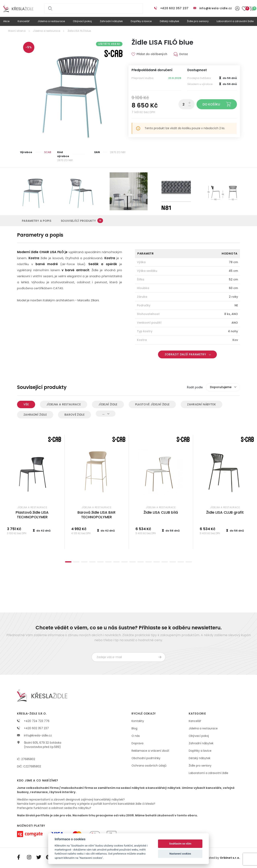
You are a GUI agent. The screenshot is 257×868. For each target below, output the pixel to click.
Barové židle (74, 415)
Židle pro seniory (200, 766)
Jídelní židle (108, 404)
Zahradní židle (35, 415)
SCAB (48, 152)
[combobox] (223, 387)
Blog (134, 728)
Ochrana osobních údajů (149, 766)
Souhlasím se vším (180, 844)
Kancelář (195, 721)
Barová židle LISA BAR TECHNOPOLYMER (96, 515)
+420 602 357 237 (174, 8)
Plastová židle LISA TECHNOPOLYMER (32, 515)
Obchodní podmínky (146, 758)
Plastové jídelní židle (152, 404)
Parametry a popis (37, 221)
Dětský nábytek (200, 758)
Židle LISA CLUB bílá (161, 512)
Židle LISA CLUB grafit (225, 512)
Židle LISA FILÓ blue (79, 31)
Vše (26, 404)
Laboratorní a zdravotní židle (209, 773)
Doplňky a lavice (200, 751)
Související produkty (82, 221)
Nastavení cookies (180, 854)
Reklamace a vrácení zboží (150, 751)
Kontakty (138, 721)
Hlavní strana (17, 31)
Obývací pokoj (199, 736)
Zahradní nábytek (201, 404)
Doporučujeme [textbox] (221, 387)
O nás (136, 736)
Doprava (137, 743)
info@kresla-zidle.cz (216, 8)
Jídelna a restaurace (46, 31)
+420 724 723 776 (33, 721)
